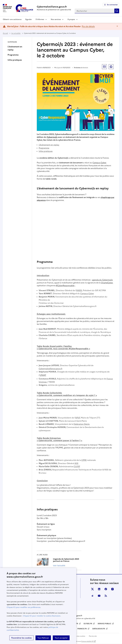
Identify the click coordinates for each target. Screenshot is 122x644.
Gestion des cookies (78, 636)
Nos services (56, 19)
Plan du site (93, 636)
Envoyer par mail (104, 67)
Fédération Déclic (82, 424)
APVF (78, 418)
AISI (76, 463)
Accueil (5, 33)
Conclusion (42, 481)
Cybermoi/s (52, 137)
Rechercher (117, 11)
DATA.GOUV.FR (99, 629)
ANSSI (79, 290)
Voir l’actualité (59, 566)
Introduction (43, 276)
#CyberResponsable (65, 286)
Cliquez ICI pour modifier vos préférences (24, 607)
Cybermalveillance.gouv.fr (51, 369)
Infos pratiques (15, 60)
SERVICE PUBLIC (105, 624)
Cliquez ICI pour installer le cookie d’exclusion (42, 616)
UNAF (43, 375)
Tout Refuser (43, 638)
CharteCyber (107, 283)
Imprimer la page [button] (111, 67)
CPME (84, 460)
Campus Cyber (99, 163)
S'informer (40, 19)
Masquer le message (117, 26)
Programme (13, 55)
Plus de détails (88, 26)
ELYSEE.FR (88, 624)
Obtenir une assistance (12, 19)
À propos (71, 19)
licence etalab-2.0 (87, 641)
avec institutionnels (51, 314)
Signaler (29, 19)
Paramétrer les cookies (22, 638)
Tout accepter (61, 638)
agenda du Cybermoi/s (102, 280)
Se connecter (112, 5)
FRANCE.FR (82, 629)
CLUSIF (77, 466)
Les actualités (16, 33)
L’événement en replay (49, 145)
